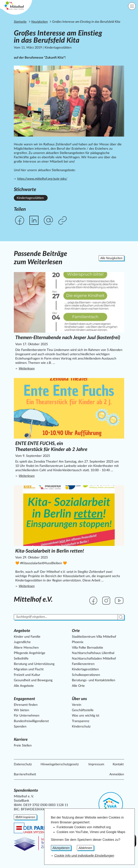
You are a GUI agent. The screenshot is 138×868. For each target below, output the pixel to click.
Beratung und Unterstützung (34, 664)
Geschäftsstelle (83, 710)
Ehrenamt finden (26, 705)
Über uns (79, 699)
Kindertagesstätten (85, 669)
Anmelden (117, 774)
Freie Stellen (23, 746)
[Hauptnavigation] (132, 6)
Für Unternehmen (27, 716)
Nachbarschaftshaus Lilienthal (93, 653)
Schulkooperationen (86, 675)
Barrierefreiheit (25, 774)
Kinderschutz (81, 727)
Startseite (20, 22)
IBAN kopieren (25, 817)
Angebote (22, 631)
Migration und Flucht (29, 669)
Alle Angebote (24, 686)
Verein (77, 705)
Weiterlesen (64, 368)
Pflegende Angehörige (30, 653)
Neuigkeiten (40, 22)
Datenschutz (23, 764)
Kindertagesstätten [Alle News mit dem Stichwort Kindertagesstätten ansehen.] (30, 198)
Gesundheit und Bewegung (33, 680)
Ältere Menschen (26, 648)
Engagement (24, 699)
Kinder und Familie (27, 637)
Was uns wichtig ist (86, 716)
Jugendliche (22, 642)
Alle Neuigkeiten (111, 258)
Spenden (20, 727)
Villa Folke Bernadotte (88, 648)
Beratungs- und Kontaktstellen (94, 680)
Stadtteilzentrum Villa (94, 637)
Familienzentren (83, 664)
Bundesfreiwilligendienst (31, 721)
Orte (76, 631)
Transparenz (81, 721)
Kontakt (118, 764)
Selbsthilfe (21, 659)
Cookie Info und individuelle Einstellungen (84, 856)
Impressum (96, 764)
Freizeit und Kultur (27, 675)
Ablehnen (85, 848)
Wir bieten (21, 710)
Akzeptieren (61, 848)
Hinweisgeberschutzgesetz (60, 764)
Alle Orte (78, 686)
